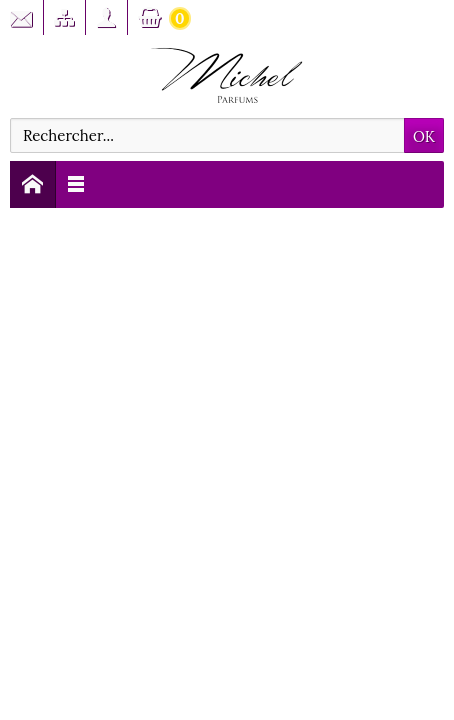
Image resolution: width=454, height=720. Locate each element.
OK (424, 136)
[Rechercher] (207, 135)
